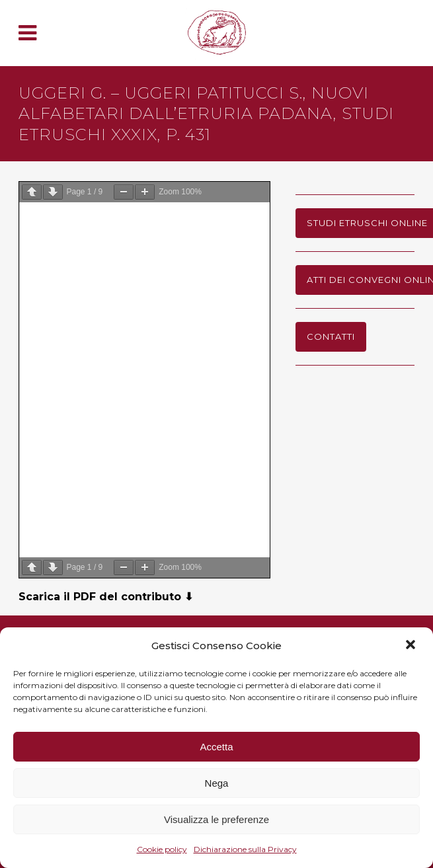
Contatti (331, 336)
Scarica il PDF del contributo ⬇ (106, 597)
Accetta (216, 747)
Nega (217, 783)
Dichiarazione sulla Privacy (245, 849)
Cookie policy (162, 849)
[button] (412, 646)
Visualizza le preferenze (216, 819)
